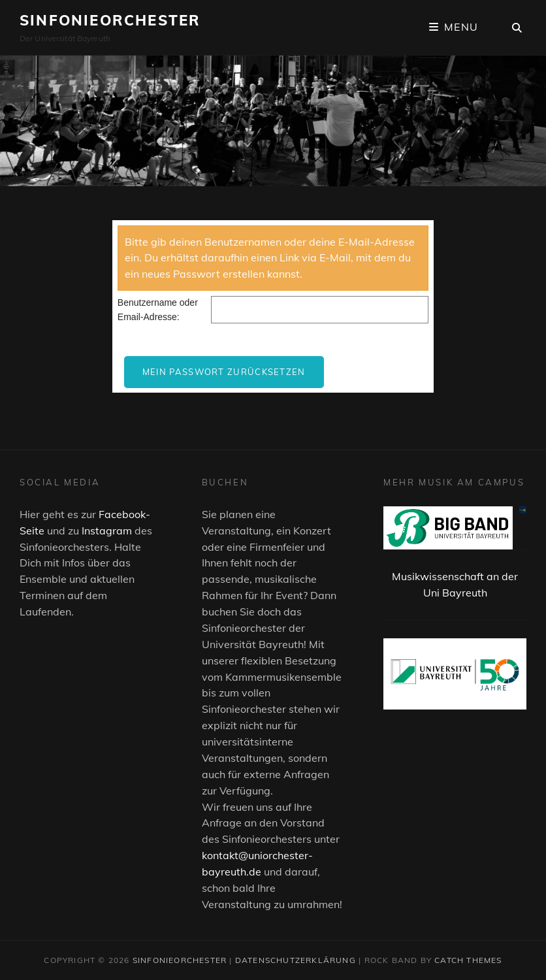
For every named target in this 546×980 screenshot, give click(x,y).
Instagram (107, 531)
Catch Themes (468, 960)
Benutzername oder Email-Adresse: (158, 310)
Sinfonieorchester (110, 20)
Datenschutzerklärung (296, 960)
